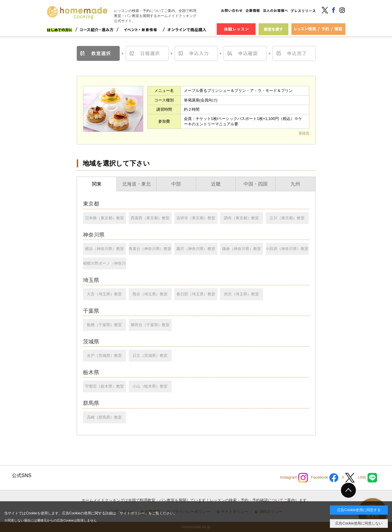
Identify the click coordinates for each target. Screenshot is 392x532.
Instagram (294, 478)
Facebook (325, 478)
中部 (176, 184)
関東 (97, 184)
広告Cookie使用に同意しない (359, 523)
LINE (367, 478)
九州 (295, 184)
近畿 (216, 184)
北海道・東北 (136, 184)
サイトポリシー (132, 513)
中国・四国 (256, 184)
